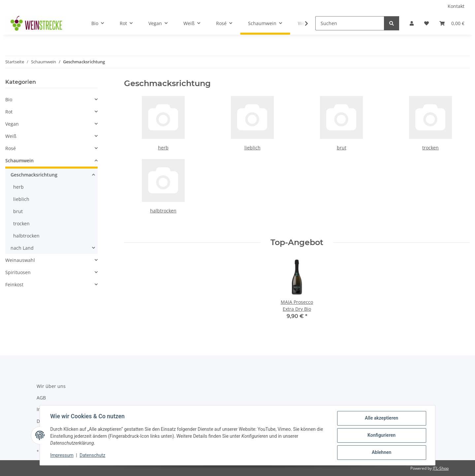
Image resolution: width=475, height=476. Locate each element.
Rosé (11, 148)
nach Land (22, 248)
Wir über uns (51, 386)
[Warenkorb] (452, 23)
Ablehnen (381, 453)
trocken (430, 148)
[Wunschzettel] (427, 23)
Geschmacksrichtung (34, 175)
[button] (412, 23)
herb (163, 148)
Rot (9, 112)
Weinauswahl (20, 260)
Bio (9, 99)
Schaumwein (19, 160)
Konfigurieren (381, 435)
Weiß (11, 136)
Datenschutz (93, 456)
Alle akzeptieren (381, 418)
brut (342, 148)
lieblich (253, 148)
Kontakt (456, 6)
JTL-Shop (441, 468)
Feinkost (14, 285)
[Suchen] (350, 23)
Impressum (62, 456)
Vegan (12, 124)
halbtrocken (163, 211)
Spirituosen (18, 272)
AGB (41, 398)
